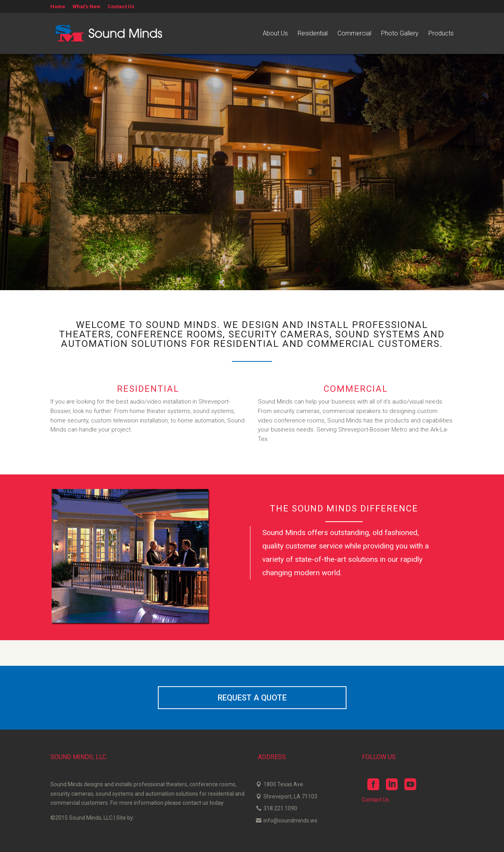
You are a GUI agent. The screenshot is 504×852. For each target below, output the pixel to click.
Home (58, 7)
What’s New (86, 7)
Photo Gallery (400, 34)
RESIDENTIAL (148, 389)
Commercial (354, 34)
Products (441, 34)
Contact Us (121, 7)
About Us (275, 34)
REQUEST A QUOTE (252, 698)
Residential (313, 34)
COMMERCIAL (356, 389)
